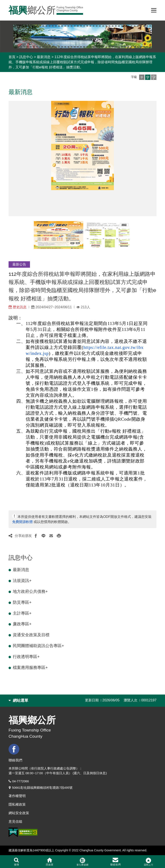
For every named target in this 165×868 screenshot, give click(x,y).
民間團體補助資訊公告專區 (38, 646)
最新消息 (44, 57)
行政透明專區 (26, 657)
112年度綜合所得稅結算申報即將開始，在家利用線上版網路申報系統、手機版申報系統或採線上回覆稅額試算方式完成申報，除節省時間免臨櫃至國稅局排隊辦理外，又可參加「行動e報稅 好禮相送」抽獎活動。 (82, 62)
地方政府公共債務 (30, 591)
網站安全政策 (19, 813)
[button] (142, 77)
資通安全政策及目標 (31, 635)
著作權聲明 (17, 796)
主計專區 (22, 613)
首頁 (12, 57)
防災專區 (22, 602)
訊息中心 (26, 57)
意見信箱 (15, 822)
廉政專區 (22, 624)
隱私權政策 (17, 804)
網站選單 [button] (18, 701)
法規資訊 (22, 581)
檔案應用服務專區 (30, 668)
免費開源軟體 (22, 522)
